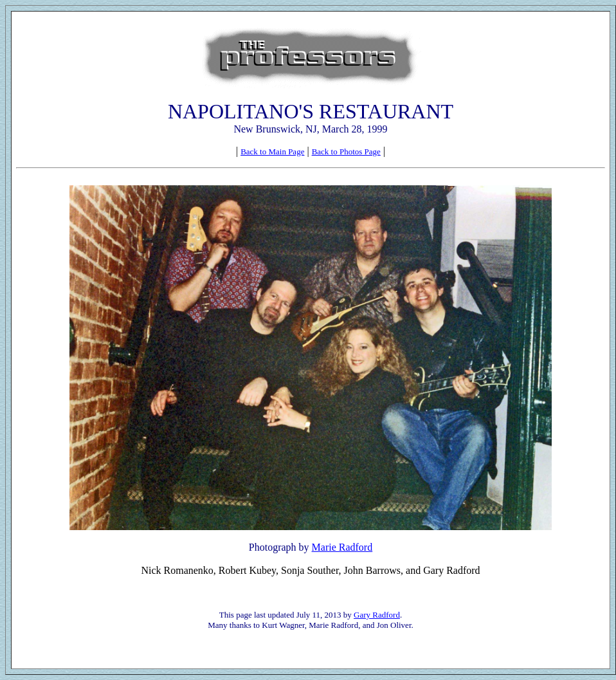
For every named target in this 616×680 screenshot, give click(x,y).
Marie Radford (342, 547)
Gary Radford (377, 615)
